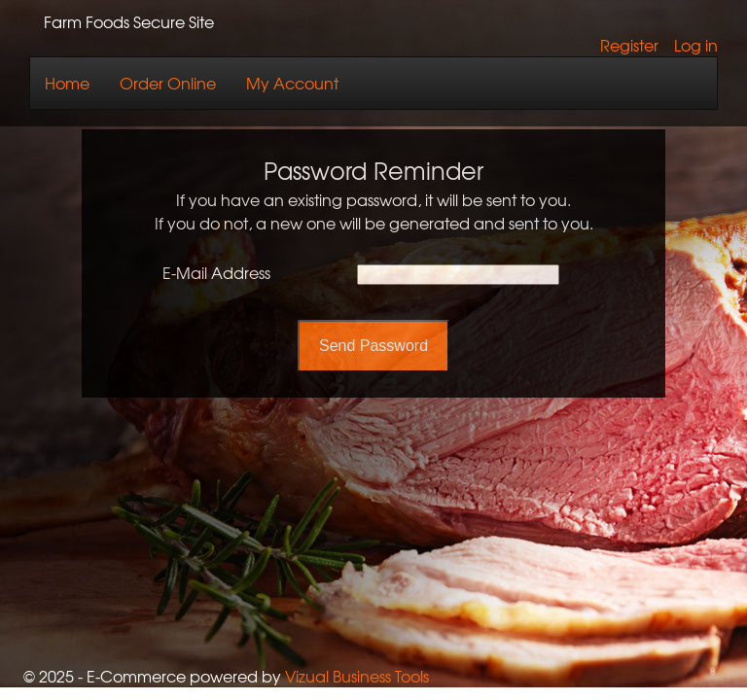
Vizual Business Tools (357, 676)
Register (629, 45)
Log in (696, 45)
